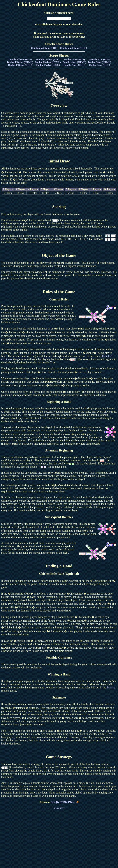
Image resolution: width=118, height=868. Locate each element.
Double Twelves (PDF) (48, 59)
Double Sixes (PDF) (100, 59)
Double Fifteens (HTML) (20, 62)
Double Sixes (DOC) (99, 65)
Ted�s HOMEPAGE (65, 802)
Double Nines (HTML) (74, 62)
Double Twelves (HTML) (48, 62)
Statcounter (59, 808)
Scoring (111, 688)
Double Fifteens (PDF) (20, 59)
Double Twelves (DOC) (48, 65)
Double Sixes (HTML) (100, 62)
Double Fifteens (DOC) (20, 65)
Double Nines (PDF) (74, 59)
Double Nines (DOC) (74, 65)
